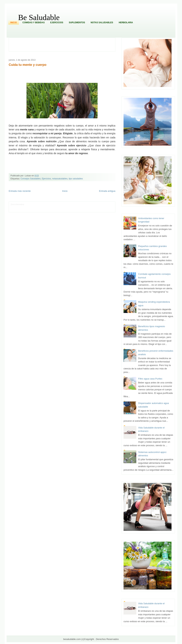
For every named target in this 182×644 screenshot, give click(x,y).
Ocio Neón (28, 207)
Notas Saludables (102, 23)
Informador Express (45, 204)
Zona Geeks (86, 204)
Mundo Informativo (33, 210)
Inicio (14, 23)
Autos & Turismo (99, 207)
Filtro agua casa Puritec (150, 379)
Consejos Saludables (31, 179)
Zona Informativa (17, 204)
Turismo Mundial (48, 210)
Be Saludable (39, 17)
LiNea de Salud (31, 204)
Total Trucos (64, 207)
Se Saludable (60, 210)
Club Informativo (60, 204)
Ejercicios (57, 23)
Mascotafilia (21, 210)
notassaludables (60, 179)
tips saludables (76, 179)
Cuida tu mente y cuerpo (28, 65)
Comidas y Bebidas (34, 23)
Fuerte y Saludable (52, 207)
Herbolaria (126, 23)
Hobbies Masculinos (99, 204)
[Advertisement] (64, 44)
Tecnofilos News (17, 207)
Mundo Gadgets (86, 207)
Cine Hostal (74, 207)
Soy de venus (38, 207)
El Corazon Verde (84, 210)
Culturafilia (95, 210)
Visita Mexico (71, 210)
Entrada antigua (107, 191)
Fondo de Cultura (73, 204)
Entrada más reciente (20, 191)
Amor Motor (105, 210)
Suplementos (77, 23)
